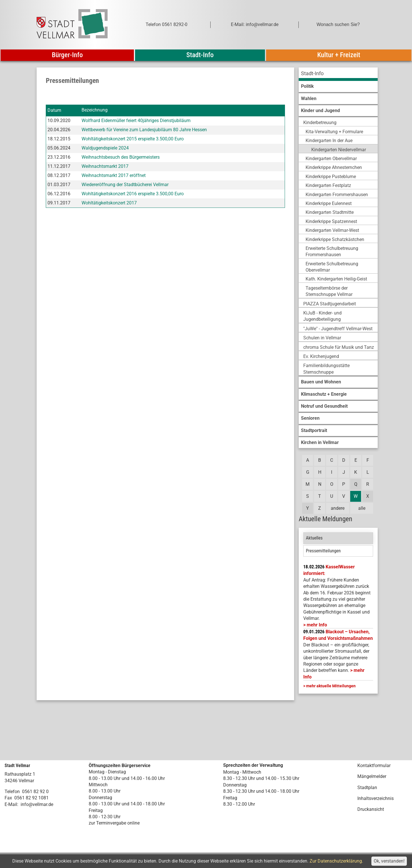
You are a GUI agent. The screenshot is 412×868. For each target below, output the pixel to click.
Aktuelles (314, 538)
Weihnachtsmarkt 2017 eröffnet (114, 175)
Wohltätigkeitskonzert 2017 (109, 203)
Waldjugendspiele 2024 (105, 148)
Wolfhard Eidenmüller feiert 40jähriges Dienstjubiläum (136, 121)
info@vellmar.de (37, 804)
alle (362, 508)
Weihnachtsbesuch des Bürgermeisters (121, 157)
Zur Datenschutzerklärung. (336, 861)
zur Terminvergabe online (114, 823)
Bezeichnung (95, 110)
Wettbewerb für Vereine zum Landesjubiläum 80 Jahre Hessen (144, 130)
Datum (54, 110)
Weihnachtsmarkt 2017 (105, 166)
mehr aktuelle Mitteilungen (331, 686)
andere (338, 508)
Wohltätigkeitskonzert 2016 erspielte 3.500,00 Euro (133, 194)
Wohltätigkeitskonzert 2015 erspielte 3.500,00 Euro (133, 139)
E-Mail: (11, 804)
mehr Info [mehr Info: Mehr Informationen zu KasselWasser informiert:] (317, 625)
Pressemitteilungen (323, 551)
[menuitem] (338, 74)
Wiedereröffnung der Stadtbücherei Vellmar (125, 185)
